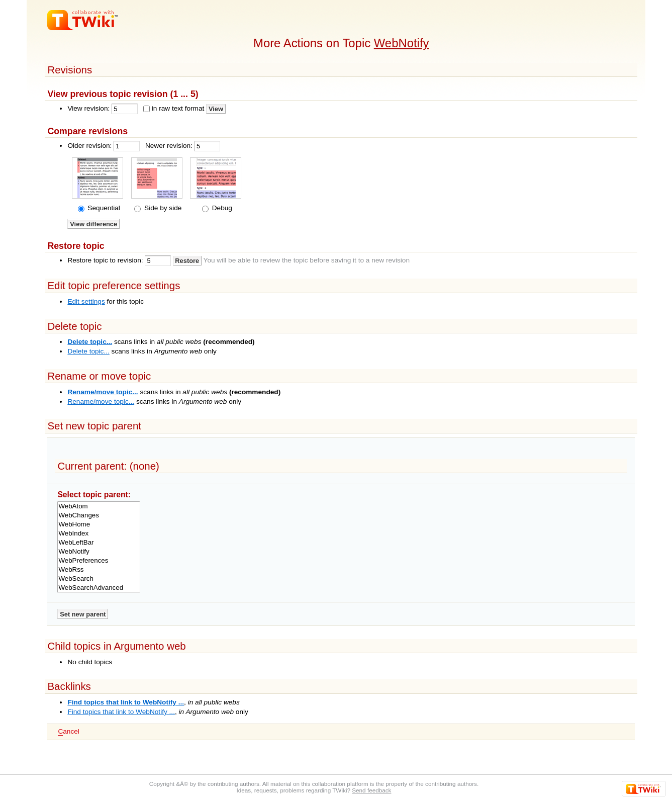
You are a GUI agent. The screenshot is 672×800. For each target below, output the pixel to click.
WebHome (99, 524)
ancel (68, 732)
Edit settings (86, 301)
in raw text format (178, 108)
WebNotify (402, 43)
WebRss (99, 570)
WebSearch (99, 579)
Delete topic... (90, 342)
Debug (221, 208)
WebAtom (99, 506)
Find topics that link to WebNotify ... (126, 702)
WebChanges (99, 515)
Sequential (103, 208)
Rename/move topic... (103, 392)
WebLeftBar (99, 543)
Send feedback (371, 790)
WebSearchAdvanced (99, 588)
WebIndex (99, 534)
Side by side (162, 208)
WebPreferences (99, 561)
